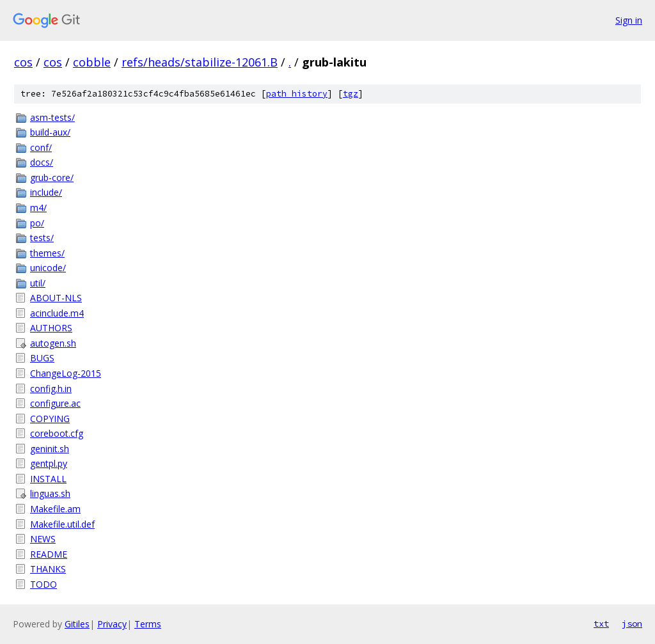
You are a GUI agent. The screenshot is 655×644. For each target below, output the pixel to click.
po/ (37, 223)
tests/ (42, 238)
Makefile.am (55, 509)
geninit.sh (50, 449)
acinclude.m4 (57, 313)
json (632, 624)
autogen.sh (53, 343)
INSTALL (48, 479)
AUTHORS (51, 328)
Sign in (629, 20)
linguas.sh (50, 493)
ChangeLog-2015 (66, 373)
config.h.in (51, 389)
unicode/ (48, 268)
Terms (148, 624)
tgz (351, 94)
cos (23, 62)
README (49, 554)
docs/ (42, 162)
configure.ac (55, 403)
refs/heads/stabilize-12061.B (200, 62)
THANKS (48, 569)
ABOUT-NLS (56, 298)
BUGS (42, 358)
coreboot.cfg (57, 433)
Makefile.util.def (62, 524)
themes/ (47, 253)
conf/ (41, 147)
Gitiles (77, 624)
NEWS (43, 539)
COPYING (50, 419)
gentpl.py (49, 463)
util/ (38, 283)
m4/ (38, 208)
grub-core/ (52, 177)
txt (601, 624)
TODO (43, 584)
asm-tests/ (52, 117)
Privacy (112, 624)
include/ (46, 192)
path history (297, 94)
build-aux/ (50, 132)
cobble (92, 62)
